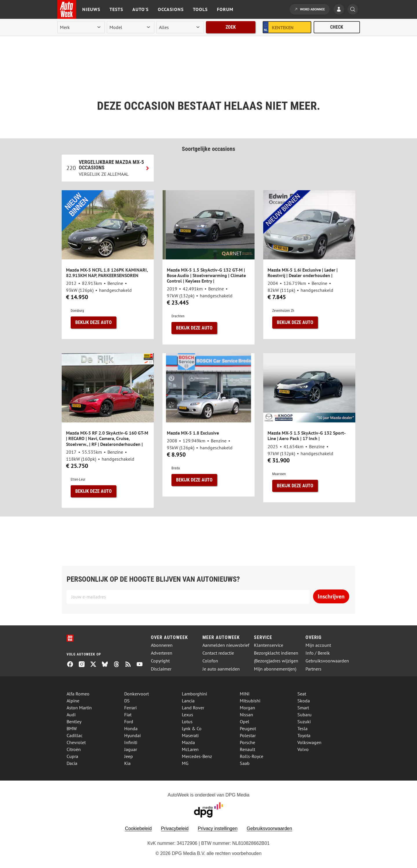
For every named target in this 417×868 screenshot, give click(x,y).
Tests (116, 9)
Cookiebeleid (138, 828)
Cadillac (75, 735)
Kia (127, 763)
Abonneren (162, 645)
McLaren (190, 749)
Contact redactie (218, 653)
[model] (131, 27)
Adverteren (162, 653)
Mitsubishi (250, 701)
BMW (72, 728)
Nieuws (91, 9)
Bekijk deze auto (94, 322)
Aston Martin (79, 708)
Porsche (247, 742)
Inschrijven (331, 596)
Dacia (72, 763)
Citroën (74, 749)
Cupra (72, 756)
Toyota (304, 735)
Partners (313, 669)
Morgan (247, 708)
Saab (245, 763)
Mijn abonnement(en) (275, 669)
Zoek (231, 27)
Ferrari (130, 708)
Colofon (210, 661)
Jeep (129, 756)
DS (127, 701)
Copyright (160, 661)
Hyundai (132, 735)
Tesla (302, 728)
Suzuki (304, 721)
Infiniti (131, 742)
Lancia (188, 701)
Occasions (171, 9)
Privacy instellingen (218, 828)
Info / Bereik (318, 653)
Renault (247, 749)
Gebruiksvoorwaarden (327, 661)
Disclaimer (161, 669)
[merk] (81, 27)
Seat (302, 694)
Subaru (304, 715)
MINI (245, 694)
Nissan (246, 715)
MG (185, 763)
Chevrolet (76, 742)
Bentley (74, 721)
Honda (131, 728)
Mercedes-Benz (197, 756)
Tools (200, 9)
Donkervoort (137, 694)
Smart (303, 708)
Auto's (140, 9)
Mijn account (318, 645)
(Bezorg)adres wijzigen (276, 661)
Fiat (128, 715)
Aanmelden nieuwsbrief (226, 645)
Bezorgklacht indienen (276, 653)
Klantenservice (269, 645)
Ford (129, 721)
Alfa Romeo (78, 694)
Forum (225, 9)
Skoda (304, 701)
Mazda (188, 742)
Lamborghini (194, 694)
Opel (245, 721)
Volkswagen (309, 742)
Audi (71, 715)
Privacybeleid (175, 828)
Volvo (303, 749)
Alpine (73, 701)
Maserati (190, 735)
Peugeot (248, 728)
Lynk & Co (192, 728)
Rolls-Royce (252, 756)
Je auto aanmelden (221, 669)
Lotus (187, 721)
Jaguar (131, 749)
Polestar (248, 735)
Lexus (188, 715)
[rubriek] (180, 27)
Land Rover (193, 708)
